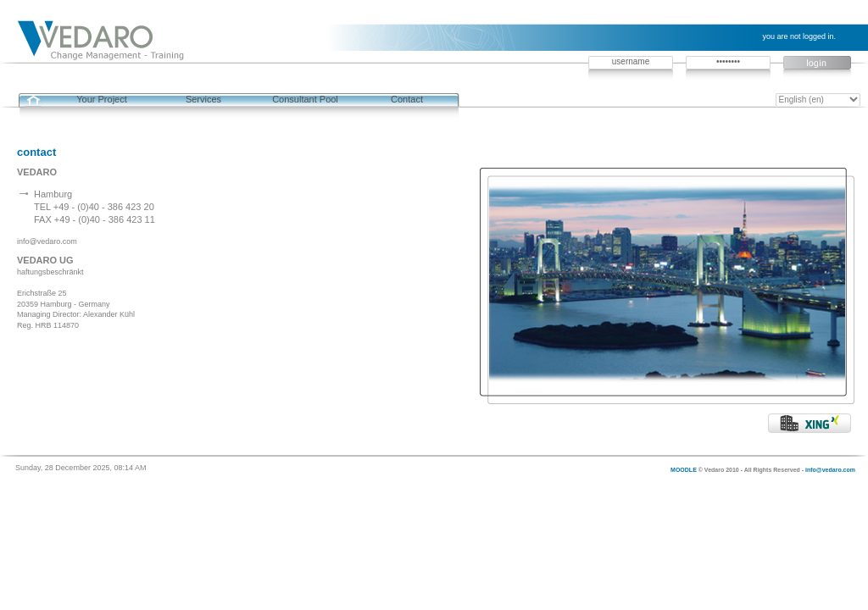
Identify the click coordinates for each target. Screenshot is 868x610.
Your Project (102, 99)
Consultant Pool (305, 99)
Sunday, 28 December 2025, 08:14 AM (81, 468)
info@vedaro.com (830, 470)
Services (203, 99)
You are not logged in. (799, 36)
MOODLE (684, 470)
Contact (407, 99)
